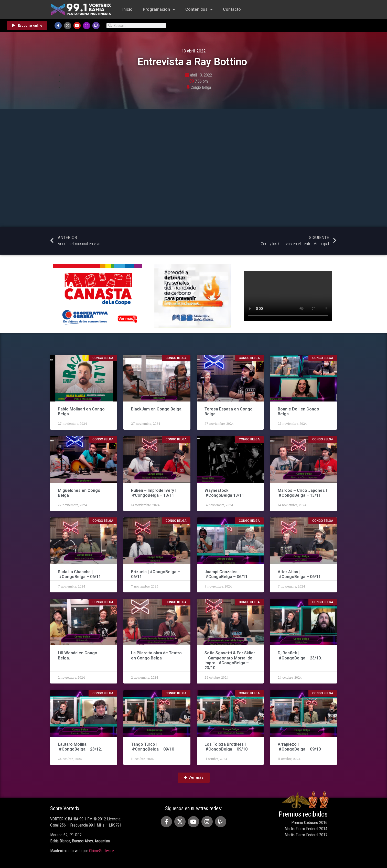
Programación (159, 9)
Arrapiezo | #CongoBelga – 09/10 (299, 747)
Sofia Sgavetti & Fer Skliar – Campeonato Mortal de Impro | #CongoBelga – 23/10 (230, 660)
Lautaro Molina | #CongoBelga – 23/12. (80, 747)
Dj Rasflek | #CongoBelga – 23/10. (300, 655)
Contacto (232, 9)
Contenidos (199, 9)
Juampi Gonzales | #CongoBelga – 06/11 (227, 574)
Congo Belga (201, 87)
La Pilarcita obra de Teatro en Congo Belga (156, 655)
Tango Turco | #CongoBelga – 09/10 (153, 747)
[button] (194, 778)
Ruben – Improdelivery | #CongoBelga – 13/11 (154, 493)
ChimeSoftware (101, 851)
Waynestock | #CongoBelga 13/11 (224, 493)
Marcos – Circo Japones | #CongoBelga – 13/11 (302, 493)
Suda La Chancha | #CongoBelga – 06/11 (79, 574)
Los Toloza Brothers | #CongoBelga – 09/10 (226, 747)
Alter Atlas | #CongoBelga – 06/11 (299, 574)
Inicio (127, 9)
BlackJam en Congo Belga (156, 409)
